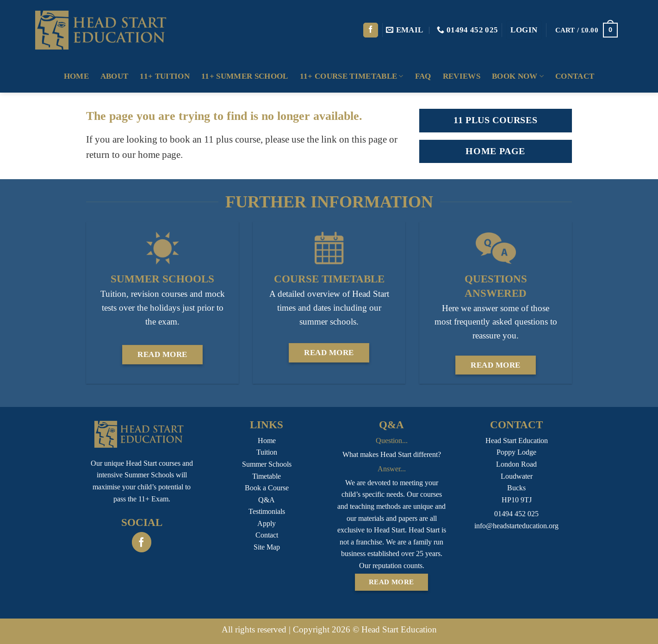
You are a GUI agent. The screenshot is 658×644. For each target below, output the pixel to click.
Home (76, 76)
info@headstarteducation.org (516, 526)
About (115, 76)
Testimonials (267, 511)
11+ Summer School (245, 76)
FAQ (423, 76)
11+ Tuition (165, 76)
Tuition (267, 452)
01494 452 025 (516, 514)
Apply (267, 523)
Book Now (518, 76)
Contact (575, 76)
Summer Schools (267, 464)
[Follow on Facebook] (371, 30)
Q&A (267, 500)
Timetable (267, 476)
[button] (524, 30)
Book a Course (267, 488)
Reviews (462, 76)
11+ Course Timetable (352, 76)
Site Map (267, 547)
